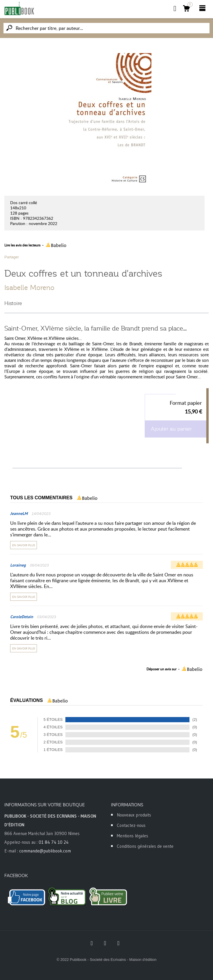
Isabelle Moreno (29, 288)
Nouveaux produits (134, 815)
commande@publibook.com (45, 851)
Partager (12, 257)
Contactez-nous (131, 825)
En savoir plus (24, 545)
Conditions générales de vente (145, 846)
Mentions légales (133, 836)
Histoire (13, 303)
